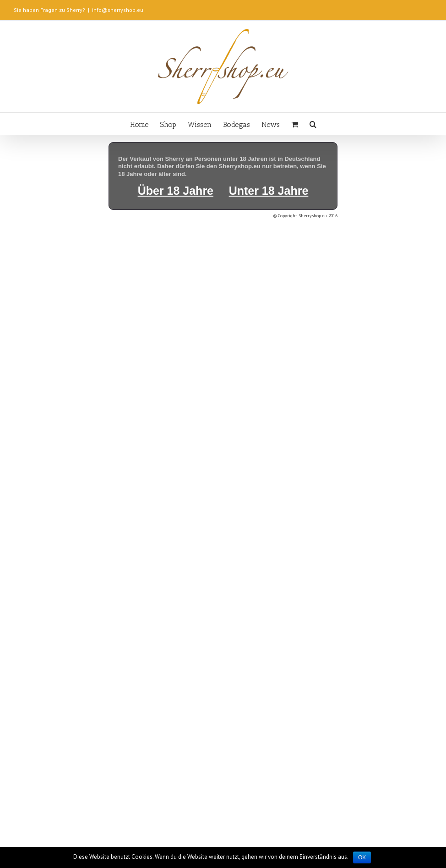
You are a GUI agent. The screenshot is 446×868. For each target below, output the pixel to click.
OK (362, 857)
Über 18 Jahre (176, 191)
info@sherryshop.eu (118, 10)
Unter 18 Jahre (269, 191)
